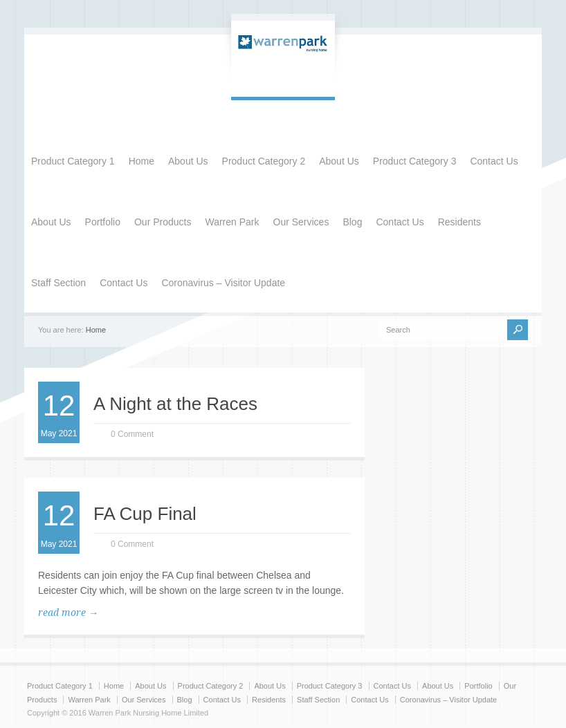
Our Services (301, 222)
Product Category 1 (73, 161)
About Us (188, 161)
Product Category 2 (264, 161)
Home (141, 161)
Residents (459, 222)
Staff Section (58, 283)
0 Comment (132, 434)
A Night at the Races (175, 404)
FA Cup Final (145, 514)
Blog (352, 222)
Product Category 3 (415, 161)
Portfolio (103, 222)
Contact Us (494, 161)
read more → (68, 613)
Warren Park (232, 222)
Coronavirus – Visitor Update (223, 283)
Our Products (163, 222)
